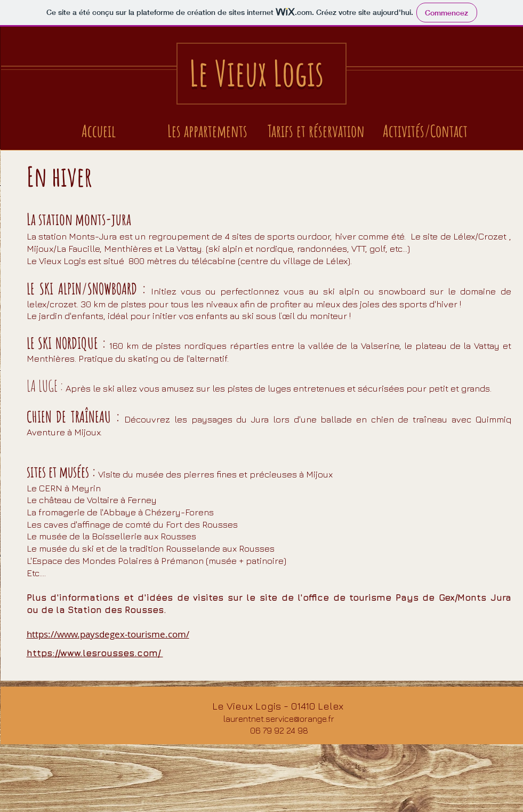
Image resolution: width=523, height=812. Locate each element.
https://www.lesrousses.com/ (95, 653)
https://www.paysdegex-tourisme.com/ (108, 634)
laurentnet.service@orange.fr (279, 719)
